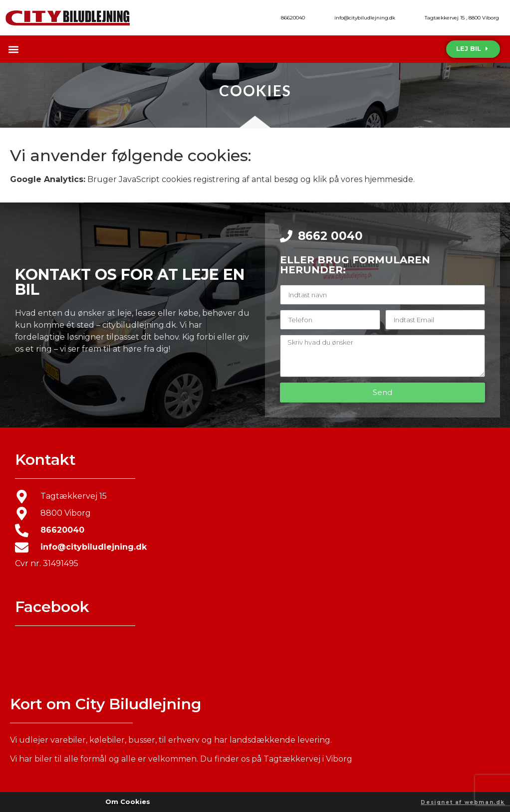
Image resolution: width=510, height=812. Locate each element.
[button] (13, 49)
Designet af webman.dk (463, 802)
